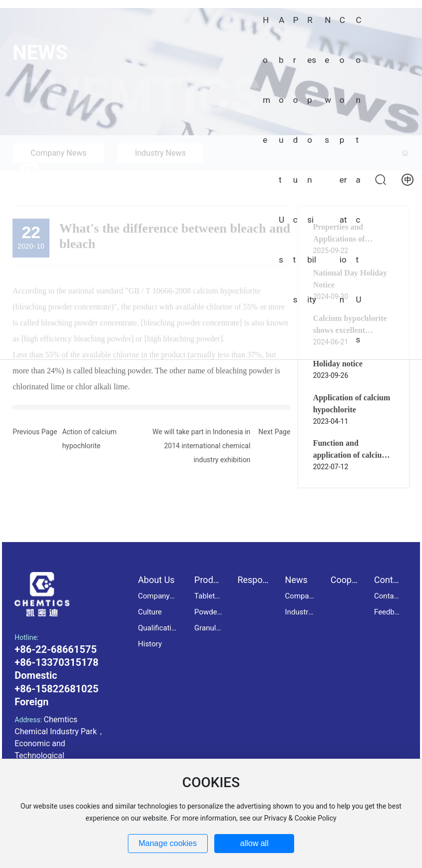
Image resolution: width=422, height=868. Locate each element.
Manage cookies (168, 843)
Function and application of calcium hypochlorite (351, 455)
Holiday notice (338, 364)
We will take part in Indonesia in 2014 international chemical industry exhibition (201, 446)
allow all (254, 843)
